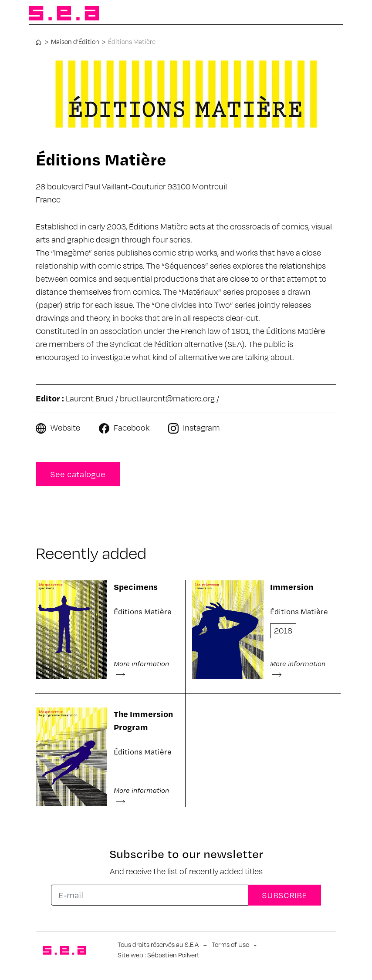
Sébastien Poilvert (173, 955)
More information (141, 668)
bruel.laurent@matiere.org (167, 398)
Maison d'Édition (75, 41)
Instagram (201, 427)
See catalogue (78, 474)
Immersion (292, 587)
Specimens (136, 587)
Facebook (132, 427)
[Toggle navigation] (329, 14)
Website (65, 427)
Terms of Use (230, 944)
